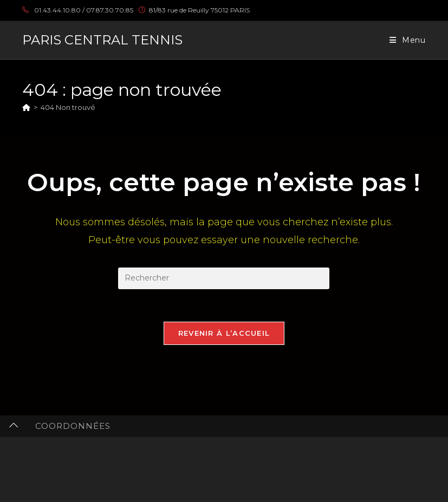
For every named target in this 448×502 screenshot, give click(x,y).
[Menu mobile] (408, 40)
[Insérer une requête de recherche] (224, 278)
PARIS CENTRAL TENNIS (102, 40)
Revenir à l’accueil (224, 333)
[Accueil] (26, 107)
